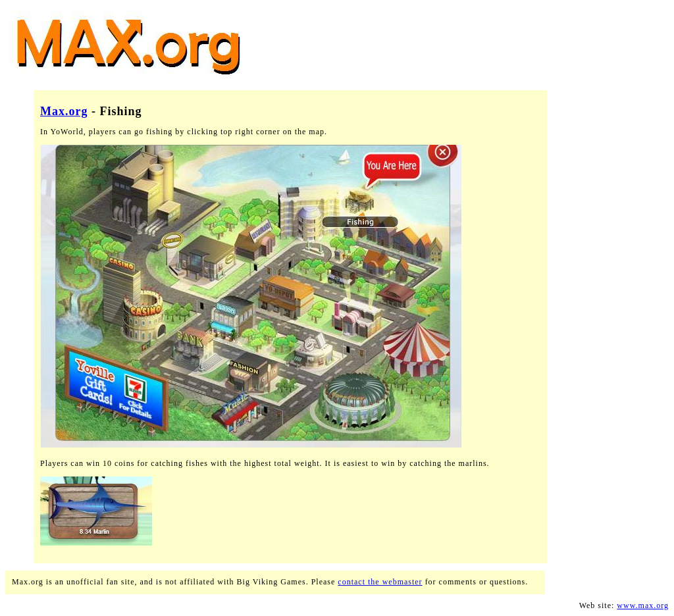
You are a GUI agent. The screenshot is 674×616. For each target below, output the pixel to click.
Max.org (64, 111)
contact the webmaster (380, 582)
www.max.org (643, 605)
